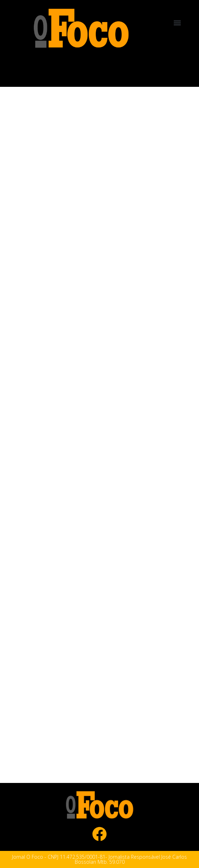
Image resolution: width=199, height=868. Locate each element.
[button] (177, 23)
